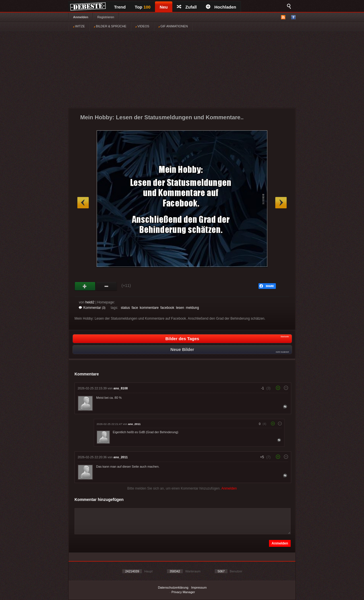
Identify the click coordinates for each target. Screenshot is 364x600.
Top (143, 7)
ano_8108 (121, 388)
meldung (192, 308)
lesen (180, 308)
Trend (120, 7)
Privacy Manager (183, 592)
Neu (164, 7)
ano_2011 (134, 424)
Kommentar (92, 308)
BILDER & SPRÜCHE (110, 26)
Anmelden (81, 17)
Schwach (106, 286)
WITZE (79, 26)
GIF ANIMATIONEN (173, 26)
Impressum (199, 587)
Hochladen (221, 7)
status (125, 308)
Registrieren (106, 17)
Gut (85, 286)
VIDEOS (142, 26)
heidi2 (90, 302)
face (135, 308)
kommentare (149, 308)
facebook (167, 308)
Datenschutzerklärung (173, 587)
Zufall (187, 7)
